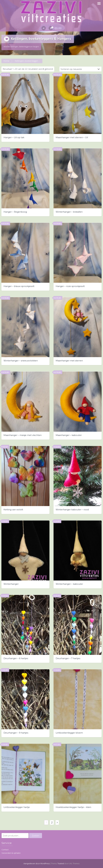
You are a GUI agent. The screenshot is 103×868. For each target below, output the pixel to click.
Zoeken (36, 835)
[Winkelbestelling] (80, 69)
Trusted (61, 863)
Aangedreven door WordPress (37, 863)
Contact (5, 849)
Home (6, 60)
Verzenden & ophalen (11, 853)
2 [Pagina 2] (52, 822)
